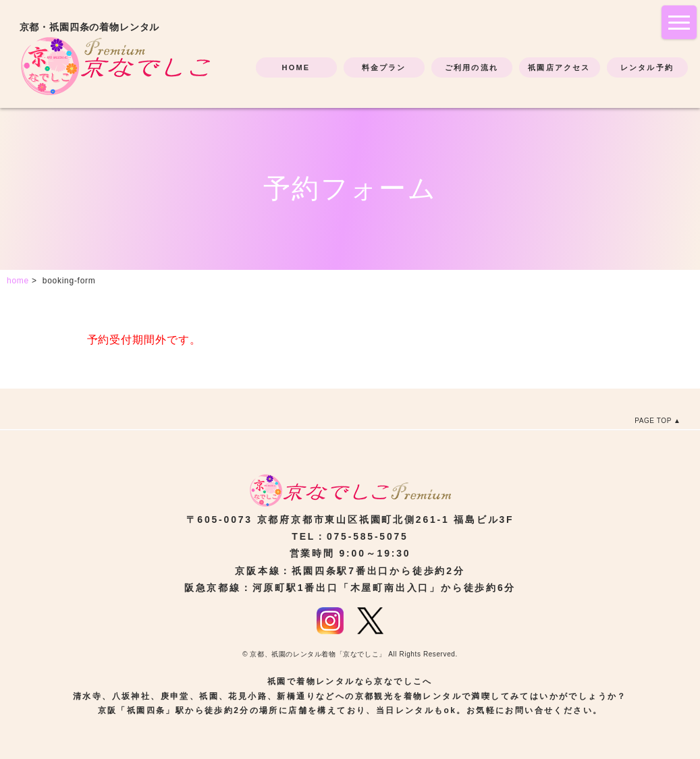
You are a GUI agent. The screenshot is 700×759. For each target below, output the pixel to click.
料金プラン (384, 67)
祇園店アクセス (559, 67)
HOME (296, 67)
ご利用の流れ (472, 67)
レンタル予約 (647, 67)
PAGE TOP (653, 421)
